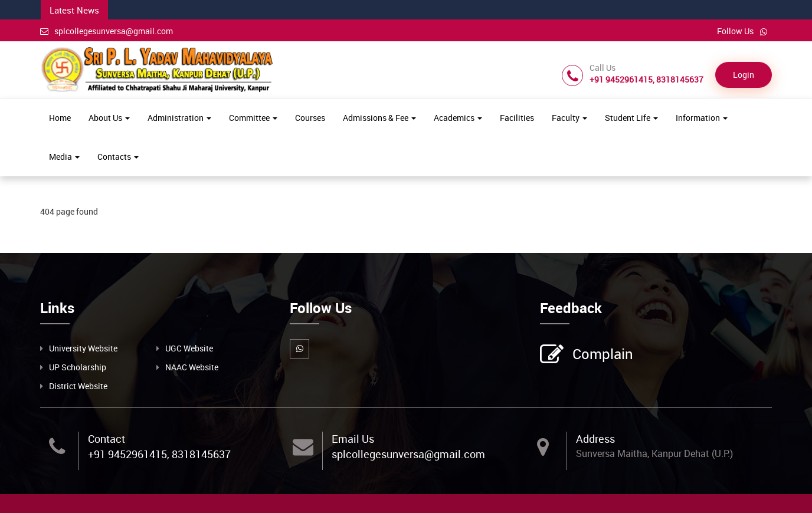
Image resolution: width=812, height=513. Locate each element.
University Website (83, 348)
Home (60, 118)
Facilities (517, 118)
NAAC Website (192, 367)
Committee (253, 118)
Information (702, 118)
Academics (458, 118)
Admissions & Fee (379, 118)
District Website (78, 386)
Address (595, 439)
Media (64, 157)
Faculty (569, 118)
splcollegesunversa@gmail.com (107, 31)
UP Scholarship (78, 367)
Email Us (353, 439)
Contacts (118, 157)
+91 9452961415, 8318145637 (159, 454)
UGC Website (189, 348)
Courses (310, 118)
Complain (601, 355)
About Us (109, 118)
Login (744, 75)
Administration (179, 118)
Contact (107, 439)
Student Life (631, 118)
